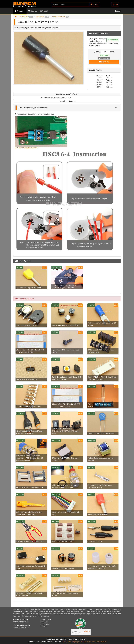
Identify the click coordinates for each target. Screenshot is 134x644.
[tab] (67, 108)
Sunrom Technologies (21, 625)
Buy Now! (104, 62)
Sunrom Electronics (21, 620)
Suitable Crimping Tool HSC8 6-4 (27, 148)
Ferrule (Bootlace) (61, 17)
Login (118, 11)
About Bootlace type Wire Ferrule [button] (33, 108)
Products (20, 11)
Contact (44, 11)
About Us (33, 11)
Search (94, 4)
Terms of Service (101, 642)
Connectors (43, 17)
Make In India (23, 611)
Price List (44, 622)
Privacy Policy (91, 642)
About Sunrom (46, 620)
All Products (26, 17)
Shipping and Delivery (79, 642)
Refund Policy (67, 642)
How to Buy (45, 624)
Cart (115, 4)
